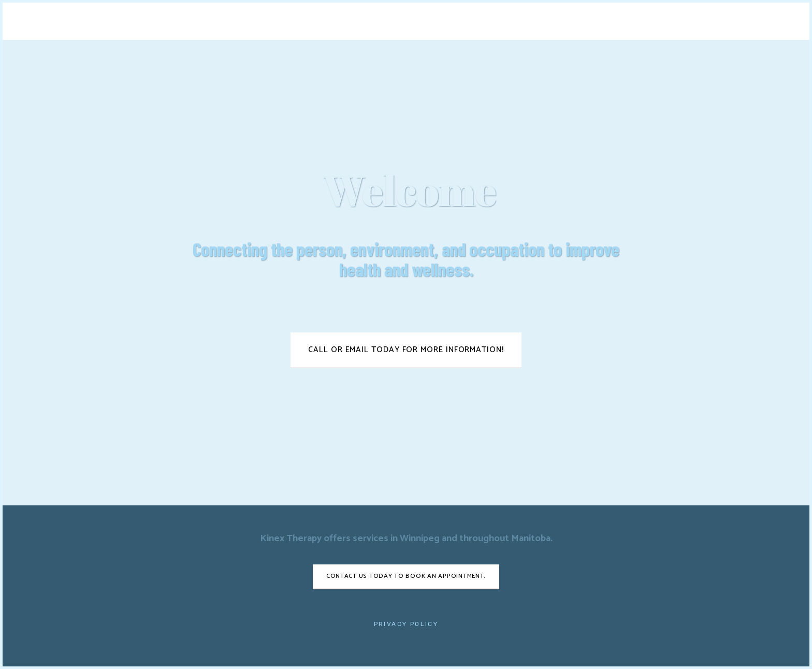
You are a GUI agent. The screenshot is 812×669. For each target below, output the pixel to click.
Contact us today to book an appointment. (406, 576)
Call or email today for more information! (406, 350)
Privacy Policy (406, 624)
